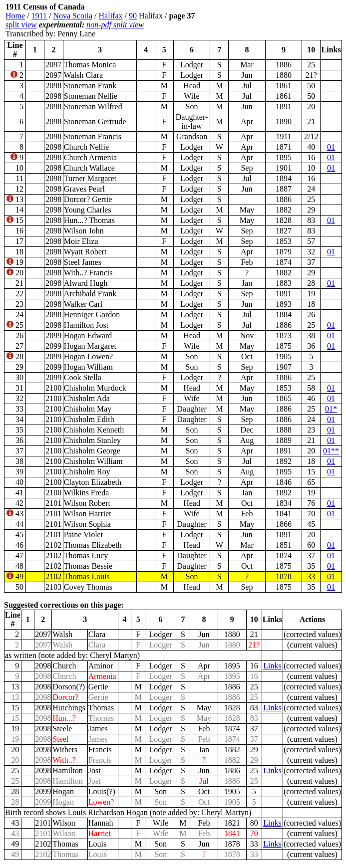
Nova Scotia (73, 16)
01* (331, 409)
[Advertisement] (282, 20)
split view (21, 25)
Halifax (111, 16)
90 (133, 16)
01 (331, 147)
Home (15, 16)
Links (272, 666)
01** (331, 451)
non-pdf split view (115, 25)
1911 (39, 16)
